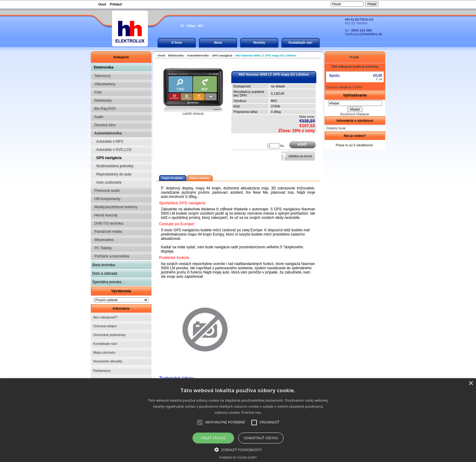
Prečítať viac (251, 412)
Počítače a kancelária (111, 256)
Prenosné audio (106, 191)
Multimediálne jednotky (113, 166)
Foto (97, 92)
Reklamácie (102, 371)
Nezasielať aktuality (108, 361)
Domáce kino (104, 125)
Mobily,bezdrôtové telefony (115, 207)
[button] (238, 449)
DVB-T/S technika (108, 223)
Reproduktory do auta (112, 174)
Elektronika (104, 67)
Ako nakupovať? (105, 317)
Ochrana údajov (105, 326)
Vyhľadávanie (355, 95)
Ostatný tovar (336, 128)
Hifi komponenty (106, 199)
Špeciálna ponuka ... (109, 282)
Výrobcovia (121, 291)
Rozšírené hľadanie (355, 114)
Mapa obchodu (104, 352)
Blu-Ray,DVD (104, 109)
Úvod (102, 4)
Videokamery (104, 84)
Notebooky (102, 100)
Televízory (101, 76)
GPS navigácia (107, 158)
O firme (177, 43)
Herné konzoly (105, 215)
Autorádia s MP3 (108, 141)
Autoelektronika (107, 133)
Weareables (103, 240)
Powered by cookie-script (238, 458)
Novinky (259, 43)
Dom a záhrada (105, 273)
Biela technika (104, 265)
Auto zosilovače (107, 182)
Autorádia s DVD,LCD (112, 150)
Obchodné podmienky (109, 335)
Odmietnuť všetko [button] (261, 438)
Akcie (218, 43)
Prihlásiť (116, 4)
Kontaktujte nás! (301, 43)
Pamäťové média (107, 232)
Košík (355, 57)
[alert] (238, 420)
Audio (98, 117)
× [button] (471, 384)
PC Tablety (102, 248)
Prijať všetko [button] (213, 438)
